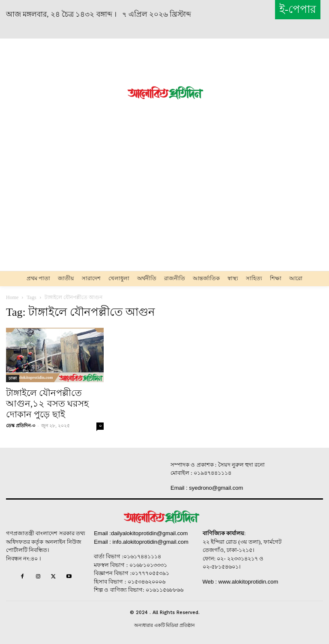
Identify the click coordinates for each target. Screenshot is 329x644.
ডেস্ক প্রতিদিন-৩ (21, 425)
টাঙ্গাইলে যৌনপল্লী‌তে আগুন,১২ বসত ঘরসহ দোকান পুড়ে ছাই (47, 404)
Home (12, 297)
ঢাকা (13, 378)
